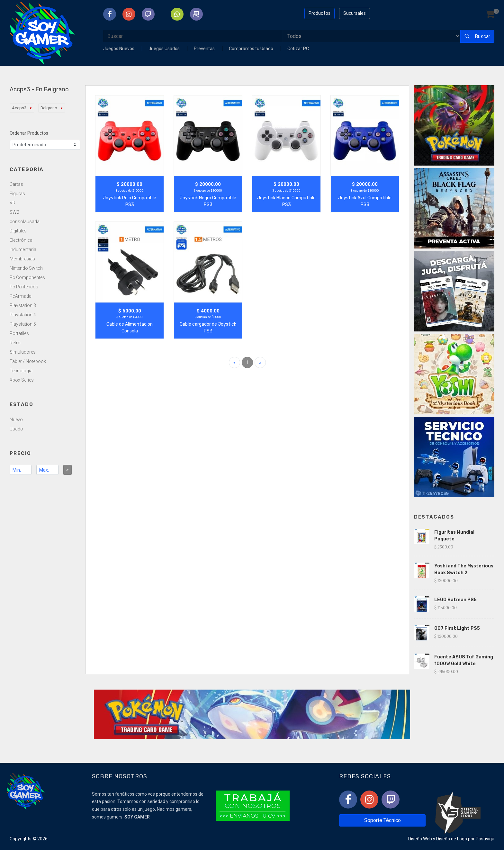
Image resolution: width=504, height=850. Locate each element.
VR (13, 203)
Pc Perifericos (24, 287)
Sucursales (355, 13)
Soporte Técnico (382, 820)
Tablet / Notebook (28, 361)
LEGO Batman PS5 (455, 600)
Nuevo (16, 420)
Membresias (22, 259)
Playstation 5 (23, 324)
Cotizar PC (298, 49)
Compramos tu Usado (252, 49)
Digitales (18, 231)
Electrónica (21, 240)
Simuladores (23, 352)
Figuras (17, 194)
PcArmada (21, 296)
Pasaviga (485, 839)
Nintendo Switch (26, 268)
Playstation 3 (23, 305)
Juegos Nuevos (119, 49)
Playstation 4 (23, 315)
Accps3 (19, 108)
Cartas (16, 184)
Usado (16, 429)
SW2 (14, 212)
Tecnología (21, 371)
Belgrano (49, 108)
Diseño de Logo (452, 839)
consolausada (25, 222)
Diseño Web (420, 839)
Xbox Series (22, 380)
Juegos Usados (165, 49)
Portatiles (19, 333)
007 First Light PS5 (457, 628)
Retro (15, 343)
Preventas (205, 49)
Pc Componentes (27, 277)
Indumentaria (23, 249)
